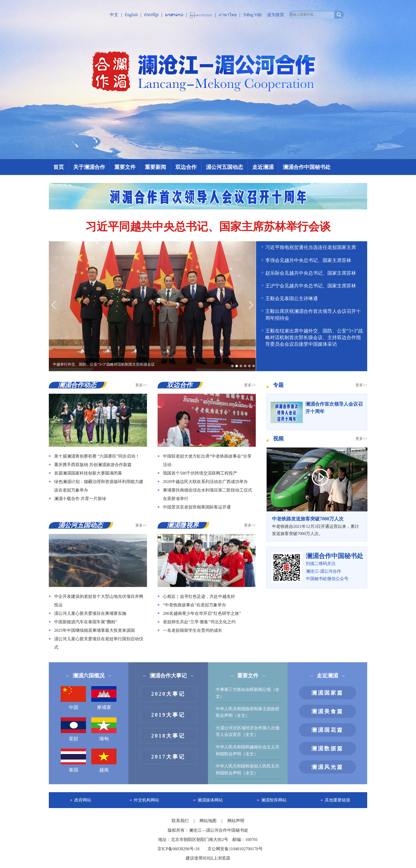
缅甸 (104, 729)
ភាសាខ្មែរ (151, 15)
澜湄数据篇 (327, 748)
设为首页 (276, 15)
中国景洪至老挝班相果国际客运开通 (197, 507)
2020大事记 (168, 694)
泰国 (73, 761)
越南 (104, 761)
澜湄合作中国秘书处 (307, 167)
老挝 (73, 729)
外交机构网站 (146, 800)
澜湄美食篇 (327, 711)
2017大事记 (168, 757)
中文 (114, 15)
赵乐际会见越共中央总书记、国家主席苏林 (311, 273)
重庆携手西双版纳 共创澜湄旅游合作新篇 (93, 465)
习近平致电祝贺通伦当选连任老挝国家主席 (311, 247)
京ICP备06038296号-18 (178, 849)
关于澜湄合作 (89, 167)
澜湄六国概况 (89, 676)
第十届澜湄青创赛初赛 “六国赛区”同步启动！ (97, 456)
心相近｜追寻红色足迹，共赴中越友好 (199, 596)
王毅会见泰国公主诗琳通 (292, 299)
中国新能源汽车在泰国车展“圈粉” (86, 622)
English (131, 15)
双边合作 (186, 167)
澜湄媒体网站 (210, 800)
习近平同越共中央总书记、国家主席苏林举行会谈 (208, 227)
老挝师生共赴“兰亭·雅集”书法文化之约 (199, 622)
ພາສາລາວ (174, 15)
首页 (59, 167)
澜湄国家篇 (327, 693)
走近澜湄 (263, 167)
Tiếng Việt (252, 15)
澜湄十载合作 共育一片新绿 (80, 499)
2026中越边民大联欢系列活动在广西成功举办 (205, 482)
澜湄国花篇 (327, 730)
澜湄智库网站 (274, 800)
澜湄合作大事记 (168, 676)
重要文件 (125, 167)
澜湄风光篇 (327, 767)
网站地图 (209, 821)
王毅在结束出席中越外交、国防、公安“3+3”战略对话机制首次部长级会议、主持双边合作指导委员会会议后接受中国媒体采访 (314, 337)
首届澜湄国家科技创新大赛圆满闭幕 (88, 473)
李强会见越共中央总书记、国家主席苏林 (308, 260)
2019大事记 (168, 715)
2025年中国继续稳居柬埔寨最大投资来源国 (94, 630)
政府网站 (83, 800)
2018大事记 (168, 736)
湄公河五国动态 (224, 167)
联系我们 (181, 821)
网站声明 (236, 821)
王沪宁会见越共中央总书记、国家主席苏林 (311, 286)
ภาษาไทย (228, 15)
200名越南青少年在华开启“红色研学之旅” (202, 613)
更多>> (141, 385)
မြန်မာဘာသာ (201, 15)
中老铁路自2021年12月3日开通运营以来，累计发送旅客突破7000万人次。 (317, 525)
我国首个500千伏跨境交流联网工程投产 (200, 473)
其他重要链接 (337, 800)
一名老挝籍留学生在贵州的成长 (193, 630)
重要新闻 (155, 167)
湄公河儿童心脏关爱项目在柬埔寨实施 (90, 613)
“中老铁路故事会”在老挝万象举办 (194, 605)
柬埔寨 (104, 698)
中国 (73, 698)
